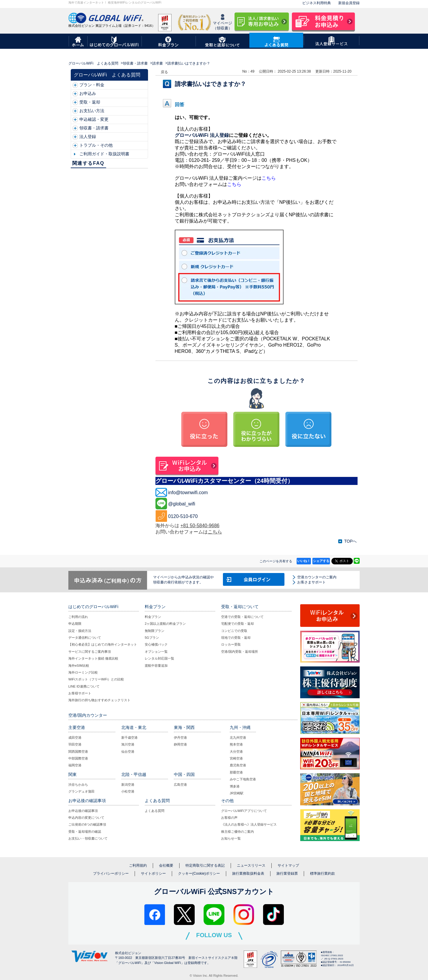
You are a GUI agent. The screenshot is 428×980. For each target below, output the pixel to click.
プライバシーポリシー (111, 873)
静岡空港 (180, 744)
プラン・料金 (92, 85)
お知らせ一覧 (231, 838)
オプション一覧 (156, 652)
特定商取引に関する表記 (205, 865)
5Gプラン (152, 638)
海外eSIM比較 (79, 666)
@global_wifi (182, 504)
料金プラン (153, 617)
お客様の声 (229, 818)
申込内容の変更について (86, 818)
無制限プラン (155, 631)
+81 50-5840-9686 (200, 526)
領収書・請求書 (135, 63)
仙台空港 (128, 752)
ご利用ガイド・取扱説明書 (104, 154)
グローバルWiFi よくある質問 (93, 63)
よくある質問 (155, 811)
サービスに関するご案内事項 (90, 652)
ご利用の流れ (78, 617)
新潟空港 (128, 785)
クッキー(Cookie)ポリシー (199, 873)
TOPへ (351, 541)
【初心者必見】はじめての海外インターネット (103, 644)
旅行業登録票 (287, 873)
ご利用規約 (138, 865)
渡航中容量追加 (156, 666)
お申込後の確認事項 (83, 811)
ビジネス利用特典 (317, 3)
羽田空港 (75, 744)
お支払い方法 (92, 111)
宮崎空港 (236, 758)
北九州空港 (238, 738)
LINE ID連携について (84, 686)
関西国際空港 (78, 752)
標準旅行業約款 (322, 873)
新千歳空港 (129, 738)
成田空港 (75, 738)
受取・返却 (90, 102)
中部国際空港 (78, 758)
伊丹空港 (180, 738)
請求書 (158, 63)
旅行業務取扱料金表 (248, 873)
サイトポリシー (153, 873)
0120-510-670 (183, 516)
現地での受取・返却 (236, 638)
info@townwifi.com (188, 493)
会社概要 (166, 865)
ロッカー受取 (231, 644)
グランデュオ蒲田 (81, 791)
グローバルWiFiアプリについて (244, 811)
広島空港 (180, 785)
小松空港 (128, 791)
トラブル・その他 (96, 145)
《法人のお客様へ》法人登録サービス (249, 824)
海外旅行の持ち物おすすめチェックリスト (99, 700)
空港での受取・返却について (242, 617)
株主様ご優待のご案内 (237, 832)
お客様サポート (80, 693)
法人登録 (88, 137)
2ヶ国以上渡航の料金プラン (165, 624)
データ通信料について (85, 638)
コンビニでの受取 (234, 631)
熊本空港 (236, 744)
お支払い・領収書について (88, 838)
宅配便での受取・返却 (237, 624)
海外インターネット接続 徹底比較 (93, 658)
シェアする (321, 561)
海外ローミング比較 (83, 672)
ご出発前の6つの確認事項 (87, 824)
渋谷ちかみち (78, 785)
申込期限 (75, 624)
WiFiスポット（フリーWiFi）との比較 (96, 679)
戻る (164, 72)
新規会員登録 (349, 3)
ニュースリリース (251, 865)
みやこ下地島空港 (243, 779)
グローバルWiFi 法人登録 (202, 135)
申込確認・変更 (94, 119)
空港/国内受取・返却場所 (240, 652)
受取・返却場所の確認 (85, 832)
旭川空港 (128, 744)
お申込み (88, 93)
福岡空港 (75, 765)
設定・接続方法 (80, 631)
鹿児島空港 (238, 765)
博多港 (235, 786)
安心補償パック (156, 644)
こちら (269, 178)
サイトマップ (288, 865)
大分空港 (236, 752)
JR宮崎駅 (237, 793)
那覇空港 (236, 772)
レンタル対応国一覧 (159, 658)
